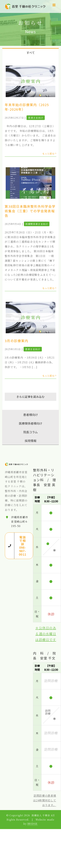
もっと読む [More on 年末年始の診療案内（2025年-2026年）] (48, 154)
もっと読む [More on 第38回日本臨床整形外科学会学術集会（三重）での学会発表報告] (48, 288)
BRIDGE (33, 824)
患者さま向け (36, 118)
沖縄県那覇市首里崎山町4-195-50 (20, 522)
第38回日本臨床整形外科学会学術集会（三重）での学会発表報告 (30, 211)
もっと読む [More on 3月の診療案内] (48, 376)
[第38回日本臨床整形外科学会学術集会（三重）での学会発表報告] (30, 183)
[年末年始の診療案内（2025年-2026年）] (30, 81)
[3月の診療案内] (30, 318)
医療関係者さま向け (37, 224)
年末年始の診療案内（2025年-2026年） (27, 107)
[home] (17, 465)
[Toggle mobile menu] (54, 5)
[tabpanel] (30, 233)
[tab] (30, 52)
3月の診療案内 (17, 341)
